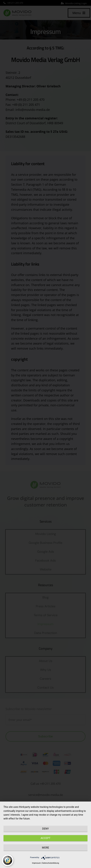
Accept (45, 838)
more (45, 848)
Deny (45, 829)
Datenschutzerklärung (50, 863)
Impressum (36, 863)
